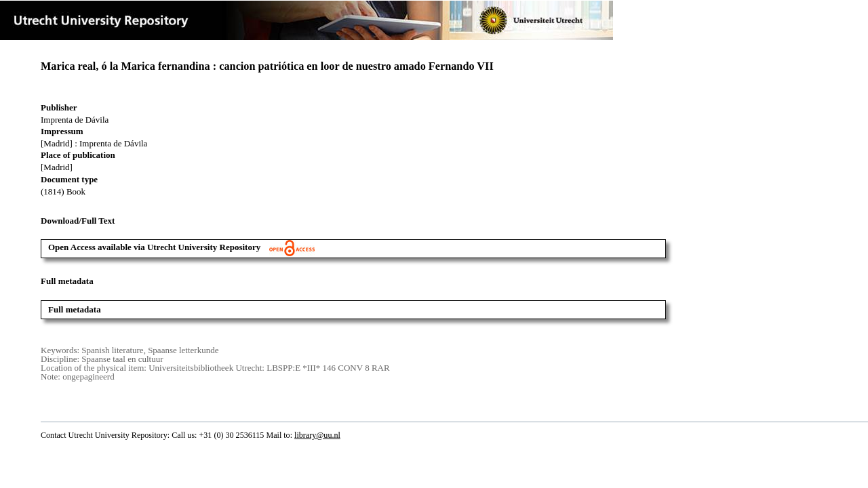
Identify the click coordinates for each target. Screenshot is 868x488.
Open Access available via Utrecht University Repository (181, 247)
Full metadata (75, 309)
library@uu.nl (317, 435)
